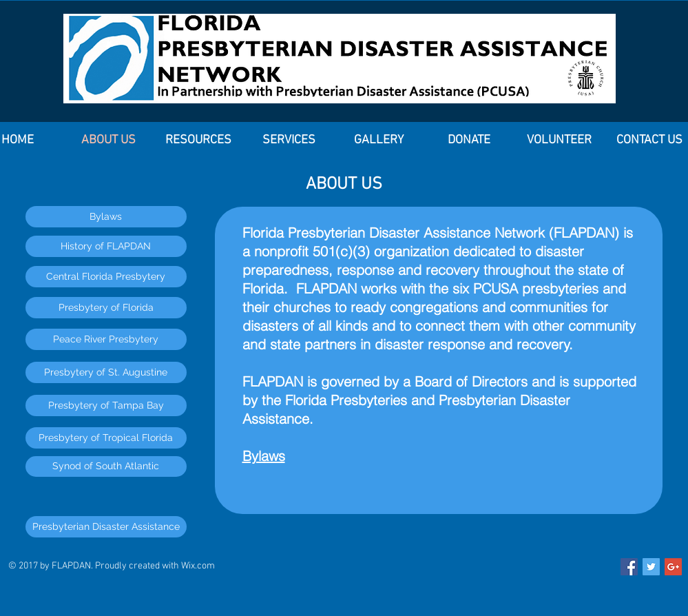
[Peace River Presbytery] (106, 339)
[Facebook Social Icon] (629, 567)
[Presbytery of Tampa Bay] (106, 405)
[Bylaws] (106, 217)
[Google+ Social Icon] (673, 567)
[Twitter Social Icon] (651, 567)
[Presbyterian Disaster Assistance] (106, 527)
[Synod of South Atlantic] (106, 466)
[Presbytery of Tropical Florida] (106, 438)
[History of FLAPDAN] (106, 246)
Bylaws (264, 456)
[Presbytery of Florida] (106, 308)
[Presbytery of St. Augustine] (106, 372)
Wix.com (198, 566)
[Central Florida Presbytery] (106, 277)
